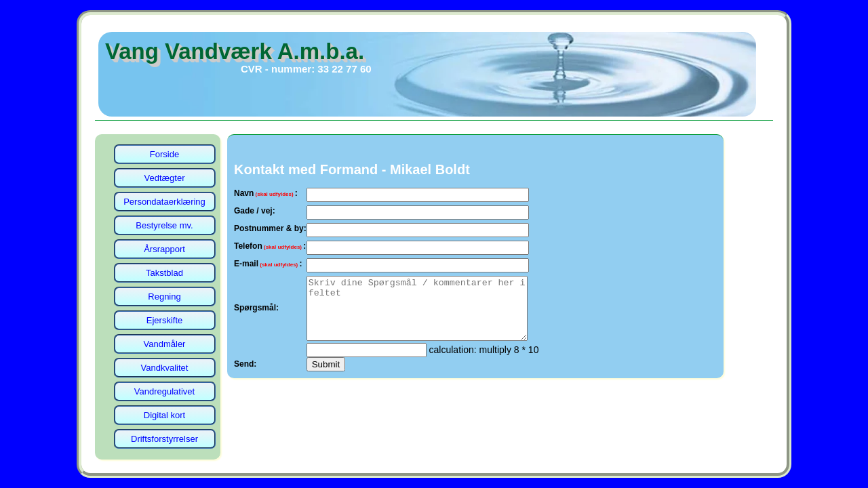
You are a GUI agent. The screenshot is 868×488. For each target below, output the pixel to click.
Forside (164, 154)
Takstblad (164, 273)
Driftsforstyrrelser (164, 439)
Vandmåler (165, 344)
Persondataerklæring (164, 202)
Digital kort (164, 415)
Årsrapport (164, 249)
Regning (164, 297)
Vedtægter (165, 178)
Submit (326, 377)
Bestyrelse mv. (164, 225)
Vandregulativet (164, 391)
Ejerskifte (164, 320)
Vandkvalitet (165, 368)
